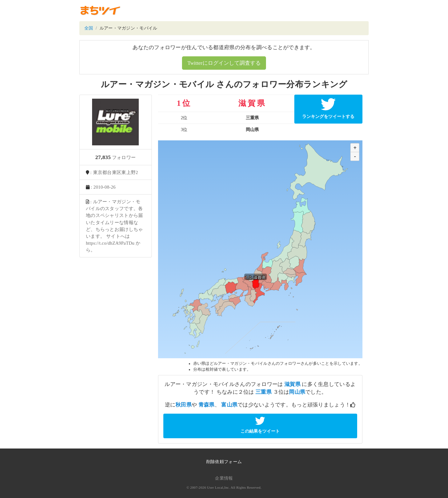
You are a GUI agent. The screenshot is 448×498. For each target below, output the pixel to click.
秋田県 (184, 405)
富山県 (229, 405)
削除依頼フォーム (224, 462)
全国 (89, 28)
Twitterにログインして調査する (224, 63)
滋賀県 (292, 384)
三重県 (264, 392)
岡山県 (297, 392)
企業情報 (224, 478)
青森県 (207, 405)
